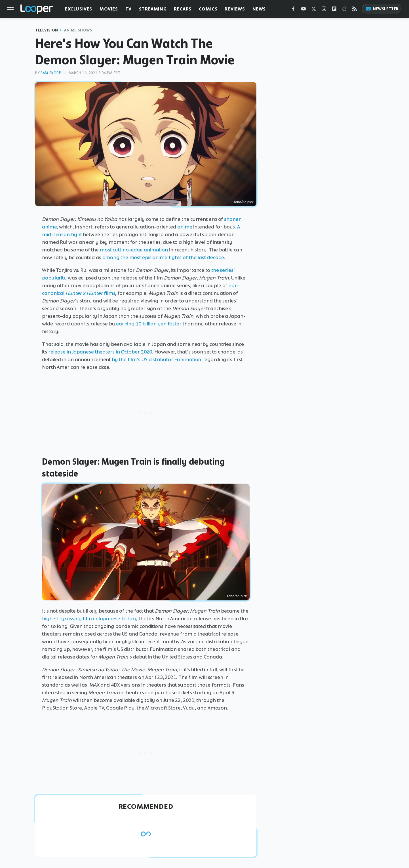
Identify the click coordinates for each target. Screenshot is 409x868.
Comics (208, 9)
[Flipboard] (334, 10)
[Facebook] (293, 10)
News (259, 9)
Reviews (235, 9)
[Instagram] (324, 10)
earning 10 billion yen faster (149, 324)
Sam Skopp (51, 73)
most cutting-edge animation (134, 250)
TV (128, 9)
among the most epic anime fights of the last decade (163, 257)
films (90, 293)
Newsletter (382, 9)
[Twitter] (314, 10)
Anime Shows (78, 30)
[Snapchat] (344, 10)
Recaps (183, 9)
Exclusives (79, 9)
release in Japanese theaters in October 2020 (100, 352)
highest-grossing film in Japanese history (90, 619)
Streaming (153, 9)
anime (185, 227)
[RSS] (355, 10)
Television (47, 30)
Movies (109, 9)
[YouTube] (303, 10)
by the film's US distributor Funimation (156, 359)
